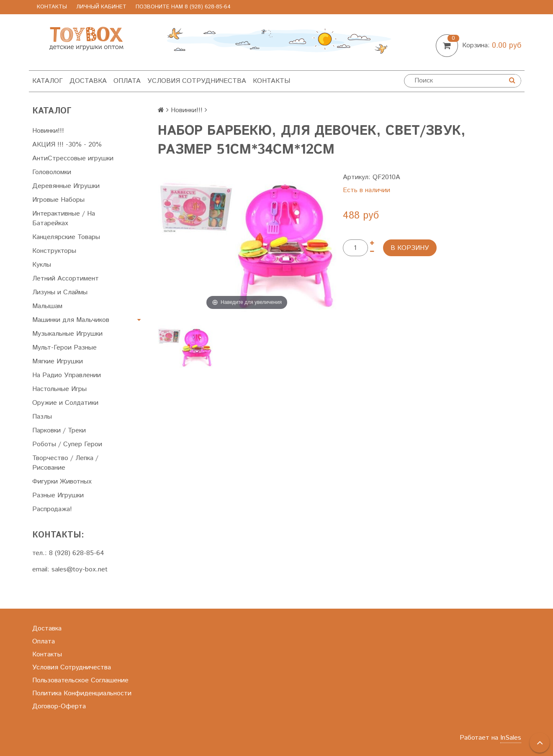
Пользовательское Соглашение (80, 680)
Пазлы (42, 417)
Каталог (48, 81)
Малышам (47, 306)
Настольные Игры (59, 389)
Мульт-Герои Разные (64, 348)
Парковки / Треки (59, 431)
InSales (511, 738)
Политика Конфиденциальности (82, 693)
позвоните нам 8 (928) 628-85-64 (183, 7)
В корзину (410, 248)
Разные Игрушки (58, 495)
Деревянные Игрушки (66, 186)
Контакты (52, 7)
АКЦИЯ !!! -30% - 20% (67, 145)
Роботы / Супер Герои (67, 444)
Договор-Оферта (59, 706)
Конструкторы (54, 251)
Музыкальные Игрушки (67, 334)
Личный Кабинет (101, 7)
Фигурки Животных (62, 482)
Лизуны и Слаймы (60, 292)
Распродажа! (52, 509)
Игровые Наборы (58, 200)
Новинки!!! (48, 131)
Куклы (42, 265)
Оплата (127, 81)
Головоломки (52, 172)
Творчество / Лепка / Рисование (65, 463)
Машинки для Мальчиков (71, 320)
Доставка (88, 81)
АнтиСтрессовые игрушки (73, 158)
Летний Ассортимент (66, 279)
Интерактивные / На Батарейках (64, 219)
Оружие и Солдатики (65, 403)
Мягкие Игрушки (58, 361)
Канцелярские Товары (66, 237)
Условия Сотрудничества (197, 81)
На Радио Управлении (67, 375)
